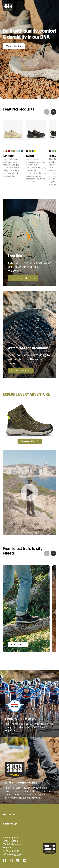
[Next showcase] (53, 553)
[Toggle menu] (53, 7)
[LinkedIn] (24, 861)
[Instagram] (11, 861)
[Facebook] (4, 861)
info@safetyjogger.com (15, 854)
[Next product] (53, 112)
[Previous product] (47, 112)
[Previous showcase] (47, 553)
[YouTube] (18, 861)
